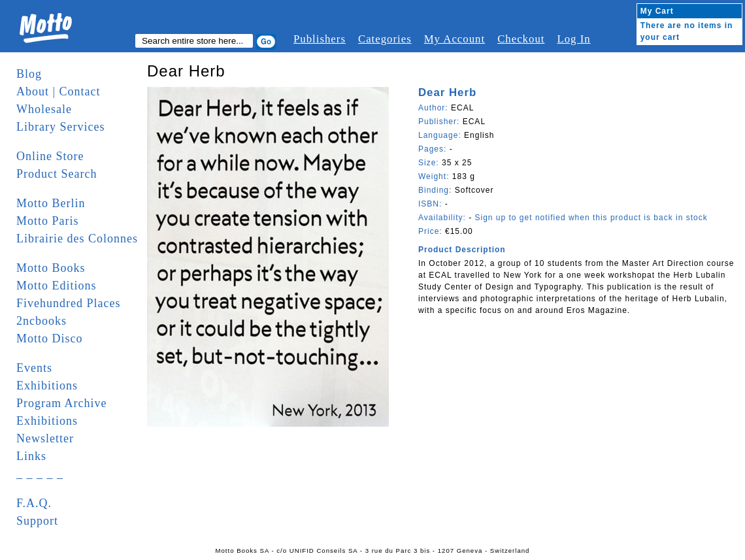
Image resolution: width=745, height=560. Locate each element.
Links (31, 456)
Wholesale (44, 109)
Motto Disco (50, 338)
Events (34, 368)
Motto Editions (57, 286)
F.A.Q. (34, 503)
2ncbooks (41, 321)
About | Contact (58, 91)
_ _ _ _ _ (40, 474)
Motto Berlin (51, 203)
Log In (573, 39)
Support (37, 521)
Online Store (50, 156)
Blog (29, 74)
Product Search (57, 174)
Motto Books (51, 268)
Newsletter (45, 438)
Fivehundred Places (68, 303)
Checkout (521, 39)
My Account (455, 39)
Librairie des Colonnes (77, 239)
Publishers (320, 39)
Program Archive (61, 403)
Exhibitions (47, 386)
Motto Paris (48, 221)
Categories (385, 39)
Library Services (60, 127)
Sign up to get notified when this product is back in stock (591, 218)
